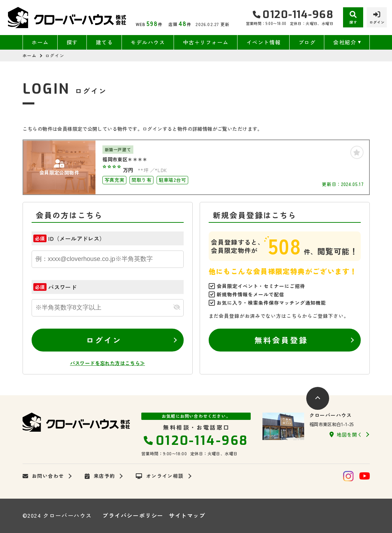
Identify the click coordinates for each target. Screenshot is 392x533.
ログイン (104, 340)
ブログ (307, 42)
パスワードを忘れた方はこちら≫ (108, 363)
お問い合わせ (43, 476)
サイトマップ (187, 515)
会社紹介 (345, 42)
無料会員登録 (281, 340)
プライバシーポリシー (133, 515)
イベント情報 (264, 42)
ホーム (40, 42)
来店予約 (100, 476)
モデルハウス (148, 42)
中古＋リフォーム (206, 42)
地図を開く (346, 434)
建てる (105, 42)
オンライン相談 (160, 476)
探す (72, 42)
